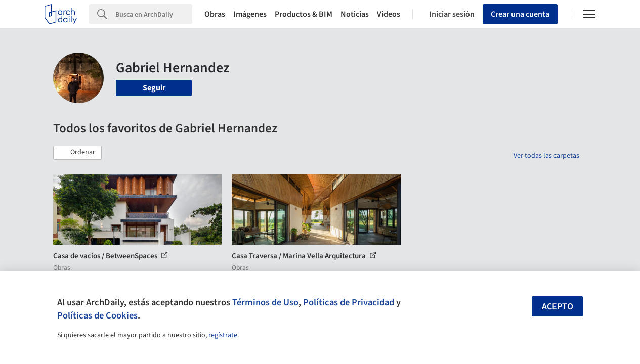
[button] (77, 153)
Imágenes (250, 14)
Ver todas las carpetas (546, 156)
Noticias (355, 14)
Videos (389, 14)
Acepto (558, 307)
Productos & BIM (304, 14)
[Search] (154, 14)
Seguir (154, 88)
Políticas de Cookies (97, 315)
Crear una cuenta (520, 14)
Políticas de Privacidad (349, 302)
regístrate (223, 335)
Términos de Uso (265, 302)
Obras (215, 14)
